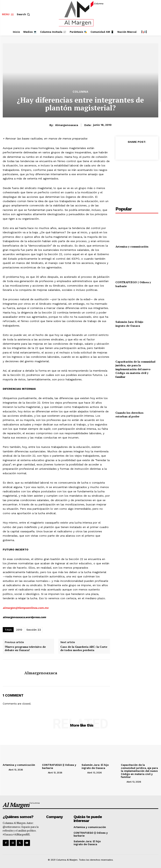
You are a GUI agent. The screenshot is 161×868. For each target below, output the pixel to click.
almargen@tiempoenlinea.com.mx (26, 608)
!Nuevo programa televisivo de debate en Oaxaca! (25, 649)
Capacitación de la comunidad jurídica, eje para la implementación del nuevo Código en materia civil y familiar (135, 369)
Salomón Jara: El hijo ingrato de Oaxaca (129, 324)
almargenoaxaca (67, 125)
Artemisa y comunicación (132, 246)
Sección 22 (34, 630)
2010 (19, 630)
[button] (24, 14)
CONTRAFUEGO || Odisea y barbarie (91, 834)
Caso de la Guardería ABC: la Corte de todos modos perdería (84, 649)
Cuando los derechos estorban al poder (129, 415)
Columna (80, 92)
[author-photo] (5, 769)
